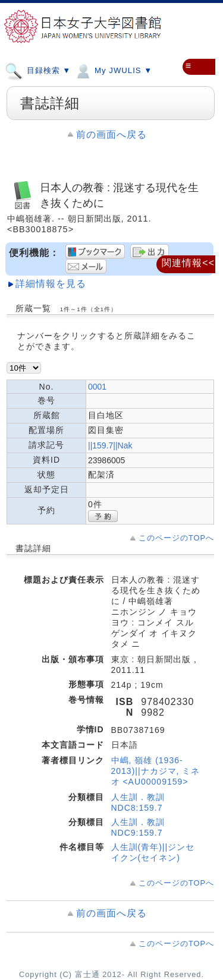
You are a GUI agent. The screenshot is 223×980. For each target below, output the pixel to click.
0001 (97, 387)
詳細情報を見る (51, 284)
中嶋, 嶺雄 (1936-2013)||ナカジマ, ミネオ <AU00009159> (156, 771)
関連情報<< (188, 263)
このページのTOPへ (176, 538)
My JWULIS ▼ (113, 70)
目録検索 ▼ (38, 70)
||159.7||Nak (110, 445)
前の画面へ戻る (111, 135)
